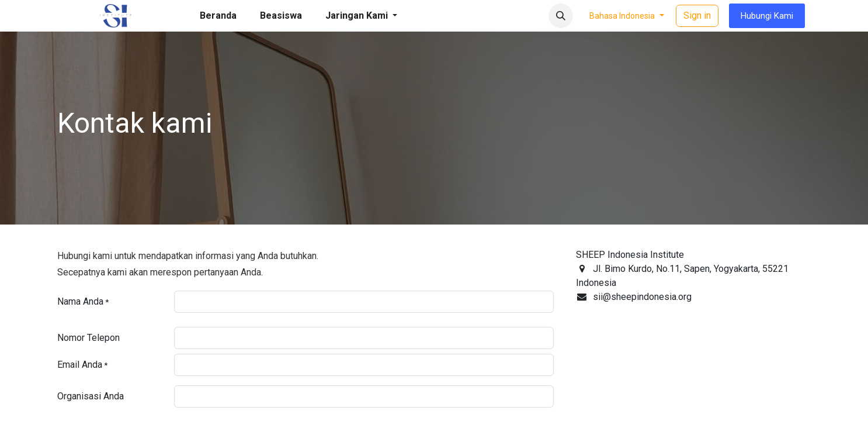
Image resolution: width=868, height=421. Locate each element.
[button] (561, 16)
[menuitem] (218, 16)
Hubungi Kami (767, 16)
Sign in (697, 15)
